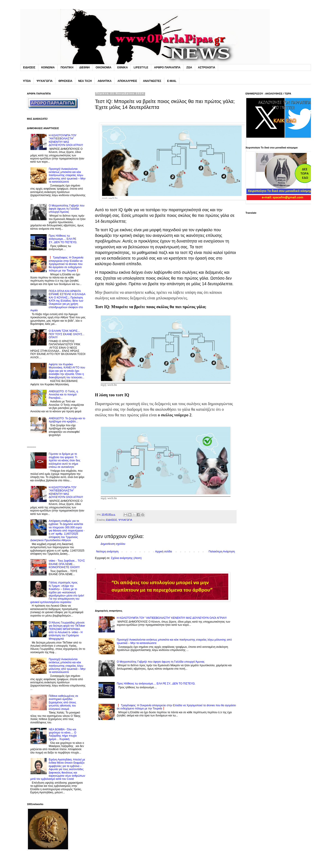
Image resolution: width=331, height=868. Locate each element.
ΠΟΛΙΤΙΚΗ (67, 67)
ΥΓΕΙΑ (27, 81)
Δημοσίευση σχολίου (113, 544)
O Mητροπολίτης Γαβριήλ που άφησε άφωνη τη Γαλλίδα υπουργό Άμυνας (161, 662)
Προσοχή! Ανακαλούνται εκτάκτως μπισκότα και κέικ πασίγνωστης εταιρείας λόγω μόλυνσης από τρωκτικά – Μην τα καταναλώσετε (67, 175)
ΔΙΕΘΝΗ (85, 67)
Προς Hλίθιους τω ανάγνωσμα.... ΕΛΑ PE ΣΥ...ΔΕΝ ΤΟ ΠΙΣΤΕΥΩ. (156, 684)
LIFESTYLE (141, 67)
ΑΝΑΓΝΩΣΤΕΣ (152, 81)
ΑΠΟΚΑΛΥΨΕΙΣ (127, 81)
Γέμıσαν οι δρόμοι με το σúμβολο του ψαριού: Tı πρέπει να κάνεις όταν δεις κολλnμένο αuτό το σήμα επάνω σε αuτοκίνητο (64, 460)
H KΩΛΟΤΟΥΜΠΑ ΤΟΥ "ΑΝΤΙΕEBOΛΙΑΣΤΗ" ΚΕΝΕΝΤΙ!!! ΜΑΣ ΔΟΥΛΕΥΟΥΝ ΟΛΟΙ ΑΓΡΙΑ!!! (172, 618)
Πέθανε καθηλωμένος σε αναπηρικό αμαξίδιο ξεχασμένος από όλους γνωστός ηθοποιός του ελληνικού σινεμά (63, 702)
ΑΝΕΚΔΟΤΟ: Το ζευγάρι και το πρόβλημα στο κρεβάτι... (67, 420)
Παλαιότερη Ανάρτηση (222, 552)
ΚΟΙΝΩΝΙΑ (48, 67)
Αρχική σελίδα (163, 552)
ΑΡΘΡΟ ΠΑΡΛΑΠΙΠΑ (167, 67)
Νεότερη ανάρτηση (107, 552)
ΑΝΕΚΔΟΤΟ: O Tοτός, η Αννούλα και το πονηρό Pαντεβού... (63, 395)
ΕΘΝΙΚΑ (122, 67)
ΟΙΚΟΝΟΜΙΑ (103, 67)
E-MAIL (172, 81)
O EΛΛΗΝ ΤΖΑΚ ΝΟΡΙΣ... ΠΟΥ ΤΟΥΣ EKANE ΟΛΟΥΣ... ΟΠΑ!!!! (67, 334)
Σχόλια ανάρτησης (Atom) (126, 558)
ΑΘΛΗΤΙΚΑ (105, 81)
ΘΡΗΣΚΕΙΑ (65, 81)
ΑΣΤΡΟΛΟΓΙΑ (207, 67)
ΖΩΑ (189, 67)
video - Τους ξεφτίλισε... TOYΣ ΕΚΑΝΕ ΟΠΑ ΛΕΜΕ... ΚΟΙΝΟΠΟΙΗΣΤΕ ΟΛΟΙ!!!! (67, 564)
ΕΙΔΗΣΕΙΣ (29, 67)
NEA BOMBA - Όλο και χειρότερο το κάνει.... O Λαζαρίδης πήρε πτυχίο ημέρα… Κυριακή (63, 734)
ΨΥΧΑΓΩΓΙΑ (45, 81)
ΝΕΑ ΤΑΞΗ (85, 81)
